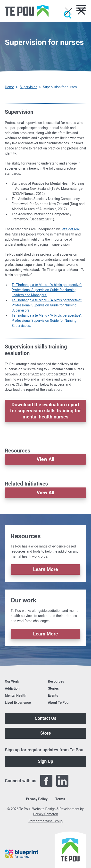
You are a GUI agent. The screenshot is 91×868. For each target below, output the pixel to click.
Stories (54, 688)
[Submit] (68, 15)
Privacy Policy (37, 799)
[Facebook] (46, 781)
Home (9, 87)
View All (45, 459)
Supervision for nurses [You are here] (60, 87)
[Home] (27, 11)
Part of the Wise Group (45, 821)
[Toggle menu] (81, 8)
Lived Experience (18, 703)
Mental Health (16, 695)
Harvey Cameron (45, 814)
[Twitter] (78, 781)
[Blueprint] (22, 854)
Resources (56, 681)
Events (53, 695)
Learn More (45, 569)
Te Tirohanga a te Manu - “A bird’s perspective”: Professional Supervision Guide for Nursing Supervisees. (47, 321)
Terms (60, 799)
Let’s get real (70, 229)
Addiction (12, 688)
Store (45, 733)
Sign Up (45, 761)
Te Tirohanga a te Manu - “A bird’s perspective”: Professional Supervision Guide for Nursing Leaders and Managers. (47, 290)
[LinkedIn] (62, 781)
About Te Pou (58, 703)
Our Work (12, 681)
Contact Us (45, 718)
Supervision (29, 87)
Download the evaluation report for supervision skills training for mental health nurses (46, 411)
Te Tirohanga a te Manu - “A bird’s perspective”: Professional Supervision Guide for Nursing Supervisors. (47, 305)
